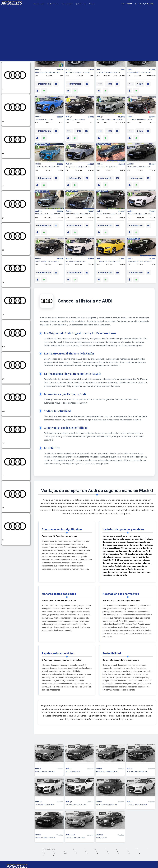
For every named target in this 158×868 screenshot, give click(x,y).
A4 (74, 849)
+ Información (44, 84)
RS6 (65, 853)
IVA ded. (100, 84)
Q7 (86, 851)
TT (43, 856)
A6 (116, 849)
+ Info (109, 84)
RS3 (128, 851)
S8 (129, 853)
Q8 (107, 851)
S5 (108, 853)
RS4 (44, 853)
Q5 (65, 851)
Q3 (43, 851)
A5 (95, 849)
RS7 (87, 853)
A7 (137, 849)
